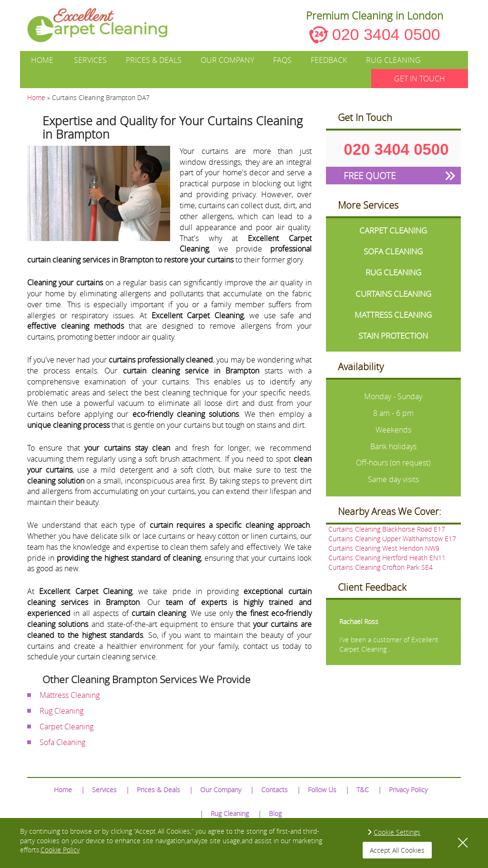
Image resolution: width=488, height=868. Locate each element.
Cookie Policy (60, 850)
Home (42, 60)
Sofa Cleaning (62, 742)
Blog (275, 813)
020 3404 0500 (386, 34)
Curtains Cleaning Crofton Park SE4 (381, 567)
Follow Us (322, 790)
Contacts (274, 790)
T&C (363, 790)
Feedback (329, 60)
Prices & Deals (154, 60)
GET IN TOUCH (420, 79)
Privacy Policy (408, 790)
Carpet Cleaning (66, 727)
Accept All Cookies (397, 850)
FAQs (282, 60)
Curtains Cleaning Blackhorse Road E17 (387, 529)
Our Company (227, 60)
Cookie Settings (397, 832)
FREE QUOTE (370, 176)
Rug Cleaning (393, 60)
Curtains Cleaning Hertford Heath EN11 (387, 558)
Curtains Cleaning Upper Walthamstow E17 (392, 539)
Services (90, 60)
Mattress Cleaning (70, 695)
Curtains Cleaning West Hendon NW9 (384, 548)
